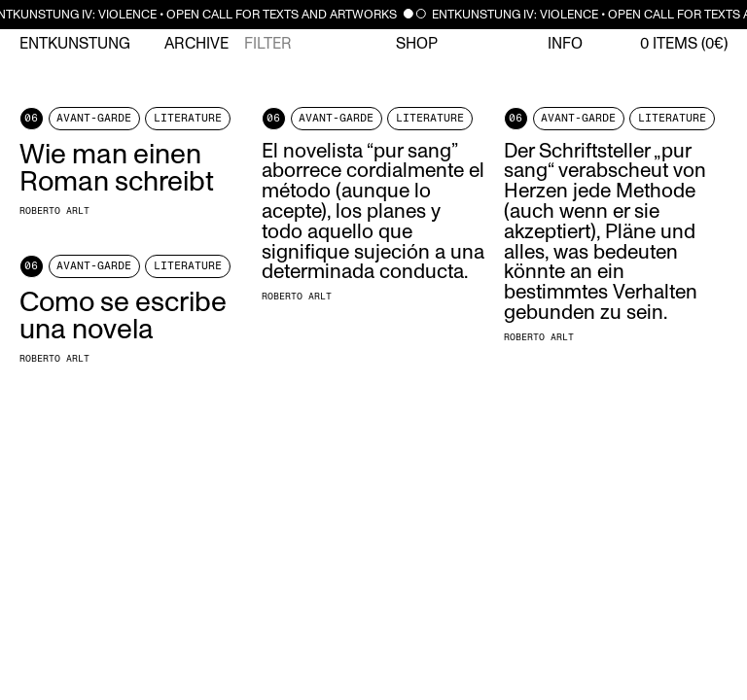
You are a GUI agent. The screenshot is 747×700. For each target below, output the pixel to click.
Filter (268, 44)
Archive (196, 44)
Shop (417, 44)
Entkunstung (75, 44)
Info (565, 44)
